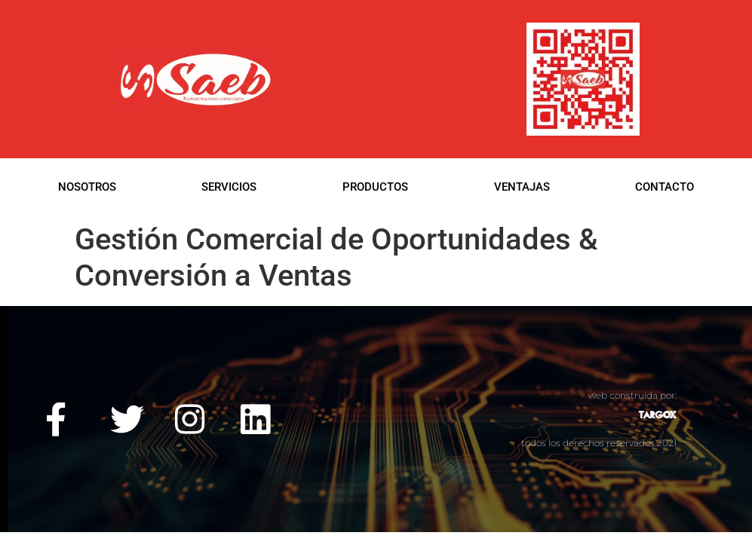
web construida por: (632, 395)
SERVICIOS (229, 187)
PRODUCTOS (375, 187)
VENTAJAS (522, 187)
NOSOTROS (87, 187)
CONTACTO (665, 187)
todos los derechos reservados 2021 (599, 443)
